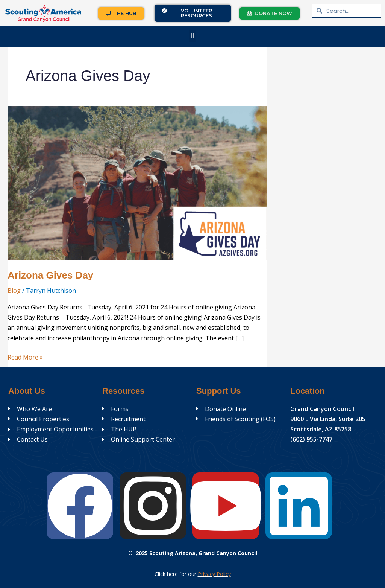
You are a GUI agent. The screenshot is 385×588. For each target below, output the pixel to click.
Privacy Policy (214, 574)
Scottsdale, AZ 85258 (321, 429)
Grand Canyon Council (322, 409)
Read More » (25, 357)
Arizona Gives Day (50, 275)
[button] (192, 36)
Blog (14, 291)
